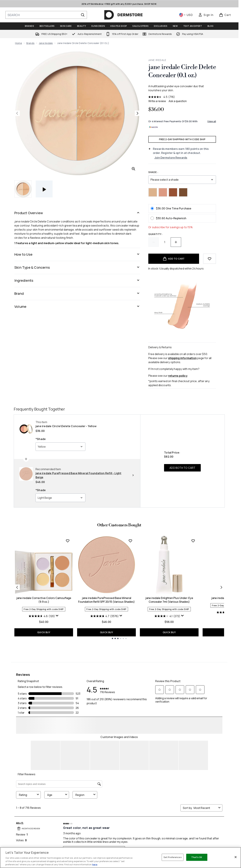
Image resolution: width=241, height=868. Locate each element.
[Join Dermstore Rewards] (185, 158)
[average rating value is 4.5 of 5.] (158, 97)
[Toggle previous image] (17, 113)
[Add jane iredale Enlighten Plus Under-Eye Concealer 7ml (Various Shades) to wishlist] (193, 541)
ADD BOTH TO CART (182, 468)
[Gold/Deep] (183, 192)
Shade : (153, 172)
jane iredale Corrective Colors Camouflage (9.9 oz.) (44, 600)
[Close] (236, 857)
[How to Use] (77, 254)
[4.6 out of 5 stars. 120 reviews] (42, 616)
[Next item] (221, 587)
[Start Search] (83, 15)
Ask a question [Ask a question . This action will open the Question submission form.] (178, 101)
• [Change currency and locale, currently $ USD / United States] (186, 15)
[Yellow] (153, 192)
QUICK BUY (44, 632)
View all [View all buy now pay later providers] (212, 121)
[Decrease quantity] (154, 242)
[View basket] (225, 15)
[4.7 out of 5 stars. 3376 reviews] (105, 616)
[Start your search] (46, 15)
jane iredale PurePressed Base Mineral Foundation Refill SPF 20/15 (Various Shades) (106, 600)
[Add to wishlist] (210, 259)
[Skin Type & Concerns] (77, 267)
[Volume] (77, 307)
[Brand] (77, 294)
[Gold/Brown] (173, 192)
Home (19, 43)
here (95, 864)
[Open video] (44, 189)
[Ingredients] (77, 281)
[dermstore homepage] (123, 15)
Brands (30, 43)
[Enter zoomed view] (133, 169)
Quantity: (155, 234)
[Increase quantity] (176, 242)
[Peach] (163, 192)
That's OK (197, 857)
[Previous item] (17, 587)
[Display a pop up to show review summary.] (57, 616)
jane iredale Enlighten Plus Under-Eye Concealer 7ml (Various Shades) (169, 600)
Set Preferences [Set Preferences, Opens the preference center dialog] (173, 857)
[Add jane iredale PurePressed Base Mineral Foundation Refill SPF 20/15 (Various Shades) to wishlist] (130, 541)
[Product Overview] (77, 213)
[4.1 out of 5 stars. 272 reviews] (167, 616)
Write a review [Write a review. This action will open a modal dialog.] (157, 101)
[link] (206, 15)
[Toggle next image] (137, 113)
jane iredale (46, 43)
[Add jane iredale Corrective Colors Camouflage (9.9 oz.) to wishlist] (68, 541)
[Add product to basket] (174, 259)
